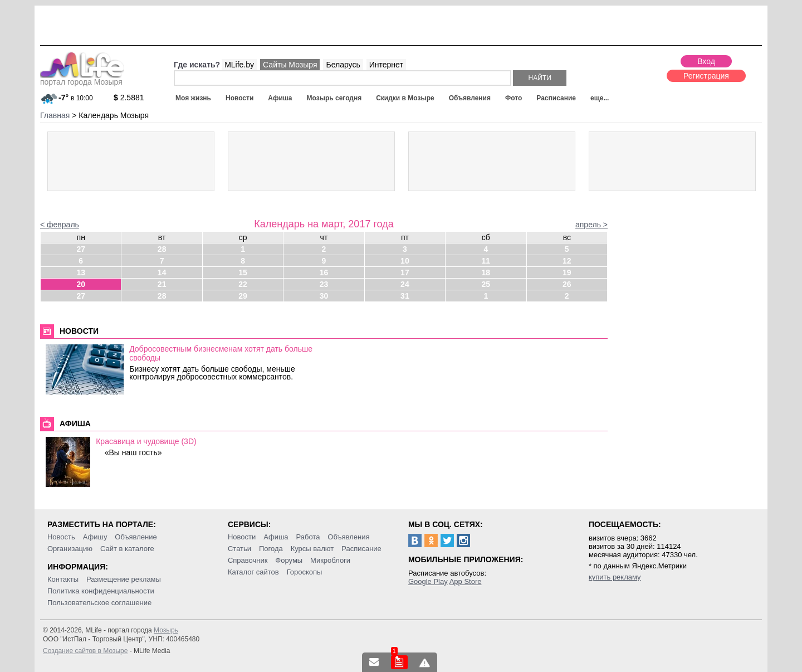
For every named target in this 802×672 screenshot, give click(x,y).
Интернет (386, 65)
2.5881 (129, 98)
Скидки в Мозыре (405, 98)
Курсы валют (312, 549)
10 (405, 261)
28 (162, 249)
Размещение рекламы (124, 579)
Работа (308, 537)
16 (324, 272)
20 (81, 284)
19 (567, 272)
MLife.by (239, 65)
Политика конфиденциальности (101, 591)
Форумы (289, 560)
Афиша (280, 98)
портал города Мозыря (82, 79)
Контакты (63, 579)
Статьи (239, 549)
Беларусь (343, 65)
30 (324, 296)
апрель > (591, 225)
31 (405, 296)
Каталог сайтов (253, 572)
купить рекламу (615, 577)
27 (81, 249)
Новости (239, 98)
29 (243, 296)
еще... (600, 98)
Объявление (136, 537)
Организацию (70, 549)
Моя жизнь (193, 98)
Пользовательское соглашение (99, 603)
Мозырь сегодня (334, 98)
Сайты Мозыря (290, 65)
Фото (514, 98)
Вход (706, 61)
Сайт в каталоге (127, 549)
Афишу (95, 537)
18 (486, 272)
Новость (61, 537)
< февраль (60, 225)
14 (162, 272)
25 (486, 284)
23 (324, 284)
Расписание (556, 98)
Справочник (248, 560)
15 (243, 272)
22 (243, 284)
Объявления (470, 98)
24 (405, 284)
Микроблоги (330, 560)
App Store (466, 581)
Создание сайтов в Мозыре (85, 651)
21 (162, 284)
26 (567, 284)
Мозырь (166, 630)
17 (405, 272)
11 (486, 261)
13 (81, 272)
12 (567, 261)
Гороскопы (305, 572)
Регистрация (706, 76)
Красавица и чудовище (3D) (146, 441)
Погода (271, 549)
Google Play (428, 581)
